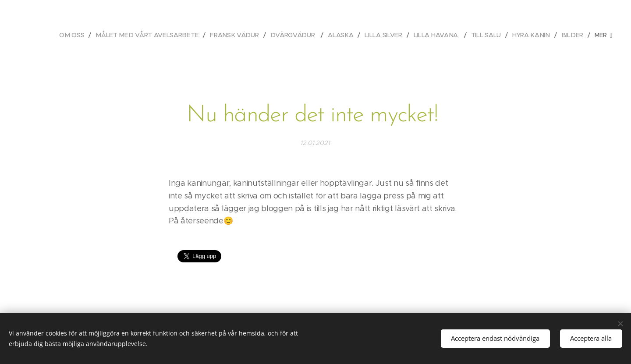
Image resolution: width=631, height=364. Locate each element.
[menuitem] (76, 35)
